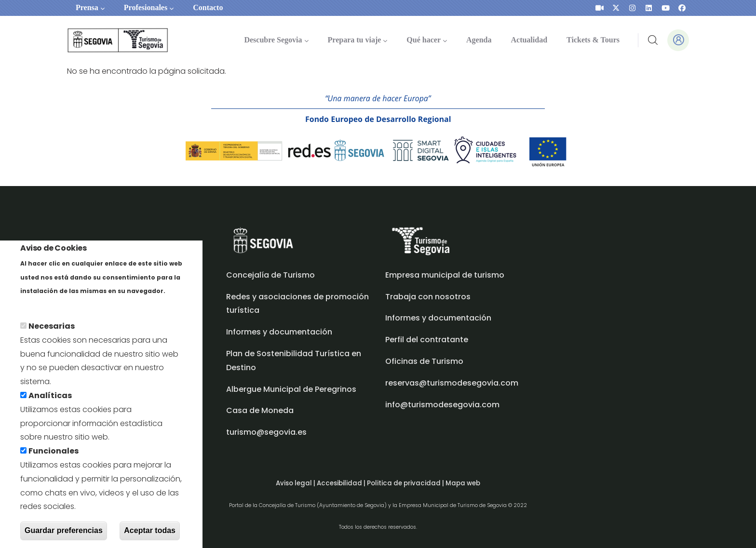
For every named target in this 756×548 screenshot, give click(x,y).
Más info (37, 309)
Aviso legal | (296, 483)
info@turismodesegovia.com (442, 405)
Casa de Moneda (260, 410)
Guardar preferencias (64, 535)
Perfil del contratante (427, 340)
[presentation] (600, 8)
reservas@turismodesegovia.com (452, 383)
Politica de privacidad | (406, 483)
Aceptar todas (150, 535)
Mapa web (463, 483)
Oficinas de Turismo (424, 361)
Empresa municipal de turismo (445, 275)
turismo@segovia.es (266, 432)
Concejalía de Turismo (270, 275)
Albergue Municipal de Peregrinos (291, 389)
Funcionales (54, 455)
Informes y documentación (438, 318)
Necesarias (52, 330)
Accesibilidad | (342, 483)
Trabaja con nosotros (428, 297)
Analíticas (50, 400)
